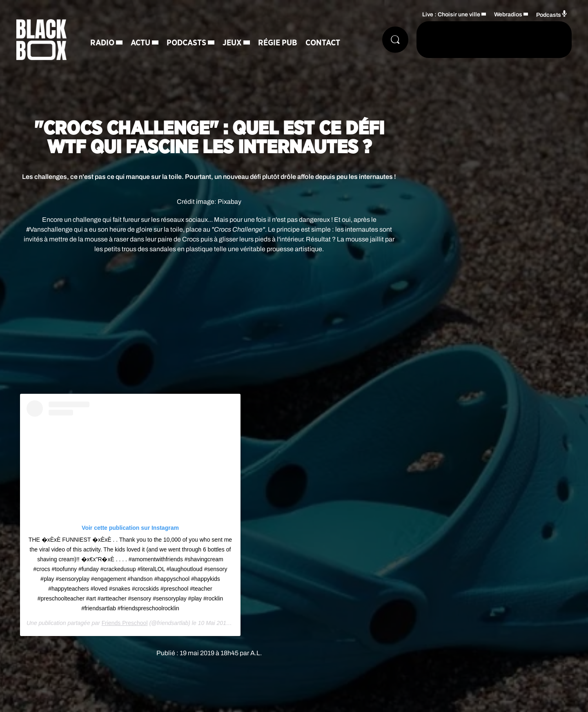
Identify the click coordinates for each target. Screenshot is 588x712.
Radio (102, 43)
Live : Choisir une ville (451, 15)
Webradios (508, 15)
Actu (140, 43)
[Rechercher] (395, 40)
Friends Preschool (125, 623)
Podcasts (186, 43)
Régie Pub (278, 43)
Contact (323, 43)
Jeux (232, 43)
